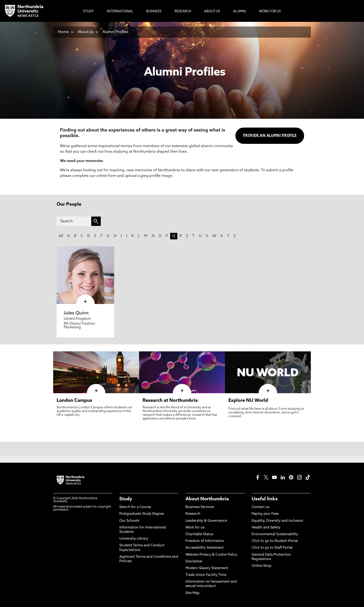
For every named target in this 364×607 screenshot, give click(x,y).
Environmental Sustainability (275, 534)
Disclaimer (194, 562)
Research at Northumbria (170, 401)
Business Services (200, 507)
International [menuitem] (120, 12)
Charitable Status (199, 534)
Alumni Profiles (115, 32)
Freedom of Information (205, 541)
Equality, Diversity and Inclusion (277, 521)
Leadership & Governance (206, 521)
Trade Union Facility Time (206, 575)
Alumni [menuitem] (239, 12)
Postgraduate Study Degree (142, 514)
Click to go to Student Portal (275, 541)
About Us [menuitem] (212, 12)
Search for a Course (135, 507)
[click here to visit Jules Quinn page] (85, 275)
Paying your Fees (265, 514)
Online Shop (262, 566)
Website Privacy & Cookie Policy (211, 555)
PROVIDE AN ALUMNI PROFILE (270, 136)
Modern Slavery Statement (207, 568)
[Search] (74, 221)
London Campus (74, 401)
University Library (134, 539)
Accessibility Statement (205, 548)
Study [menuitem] (88, 12)
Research (193, 514)
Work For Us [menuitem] (270, 12)
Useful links (265, 499)
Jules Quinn (76, 313)
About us (86, 32)
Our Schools (129, 521)
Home (63, 32)
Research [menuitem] (183, 12)
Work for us (195, 528)
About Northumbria (207, 499)
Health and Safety (266, 528)
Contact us (260, 507)
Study (126, 499)
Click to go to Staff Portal (272, 548)
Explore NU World (248, 401)
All (61, 236)
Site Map (192, 593)
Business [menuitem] (154, 12)
